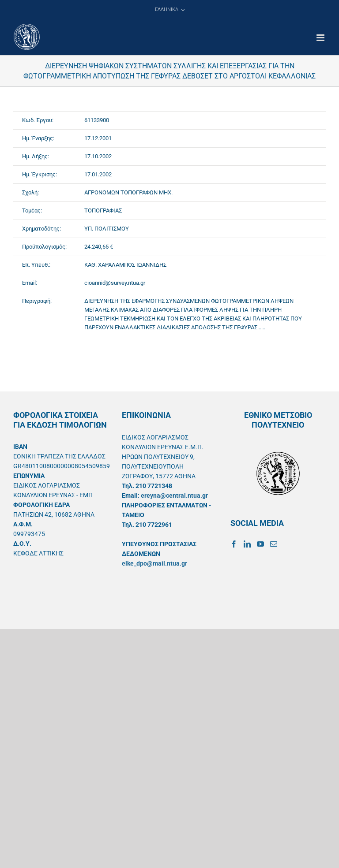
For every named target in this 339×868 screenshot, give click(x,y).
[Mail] (274, 544)
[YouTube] (260, 544)
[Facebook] (234, 544)
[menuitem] (169, 10)
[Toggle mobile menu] (321, 38)
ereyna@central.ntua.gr (174, 495)
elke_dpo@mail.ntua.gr (154, 563)
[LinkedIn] (247, 544)
